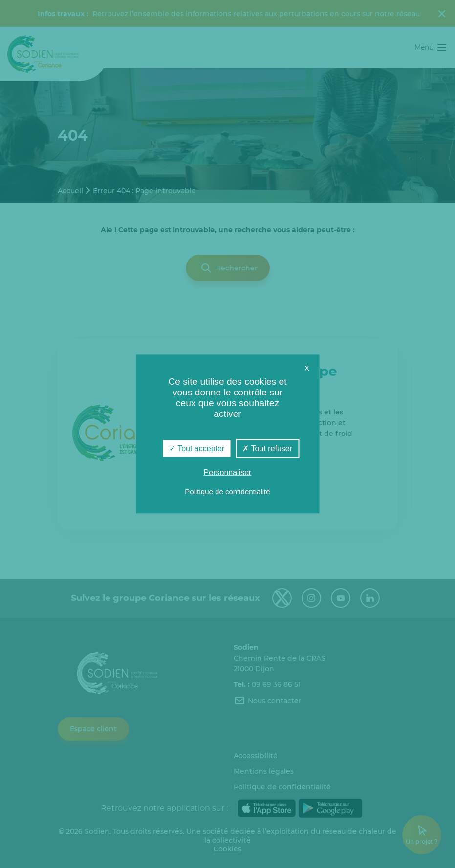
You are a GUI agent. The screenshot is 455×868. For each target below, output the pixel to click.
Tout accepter (197, 448)
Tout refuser (267, 448)
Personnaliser (228, 473)
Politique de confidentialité (227, 492)
